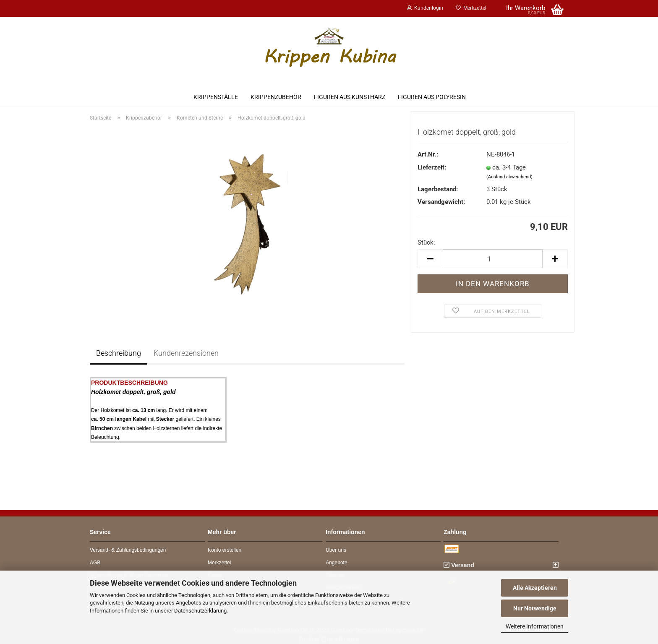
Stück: (426, 242)
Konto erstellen (225, 550)
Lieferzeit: (432, 167)
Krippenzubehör (276, 97)
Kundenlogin (425, 8)
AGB (95, 563)
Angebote (336, 563)
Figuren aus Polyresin (432, 97)
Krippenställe (216, 97)
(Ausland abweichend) (509, 177)
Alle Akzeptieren (535, 588)
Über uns (336, 550)
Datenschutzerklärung (200, 611)
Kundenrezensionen (186, 353)
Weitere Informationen (535, 626)
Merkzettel (471, 8)
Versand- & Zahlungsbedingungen (128, 550)
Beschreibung (119, 353)
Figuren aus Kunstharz (350, 97)
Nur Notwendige (535, 608)
